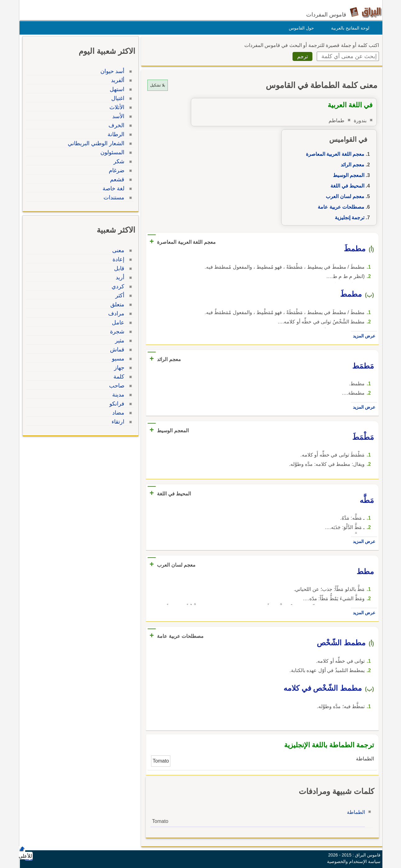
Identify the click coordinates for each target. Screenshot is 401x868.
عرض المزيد (362, 336)
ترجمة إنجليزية (348, 218)
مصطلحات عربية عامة (339, 207)
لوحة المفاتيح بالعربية (349, 28)
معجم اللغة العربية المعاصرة (334, 154)
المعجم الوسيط (347, 175)
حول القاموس (300, 28)
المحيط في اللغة (346, 186)
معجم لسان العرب (343, 196)
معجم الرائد (351, 165)
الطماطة (354, 812)
